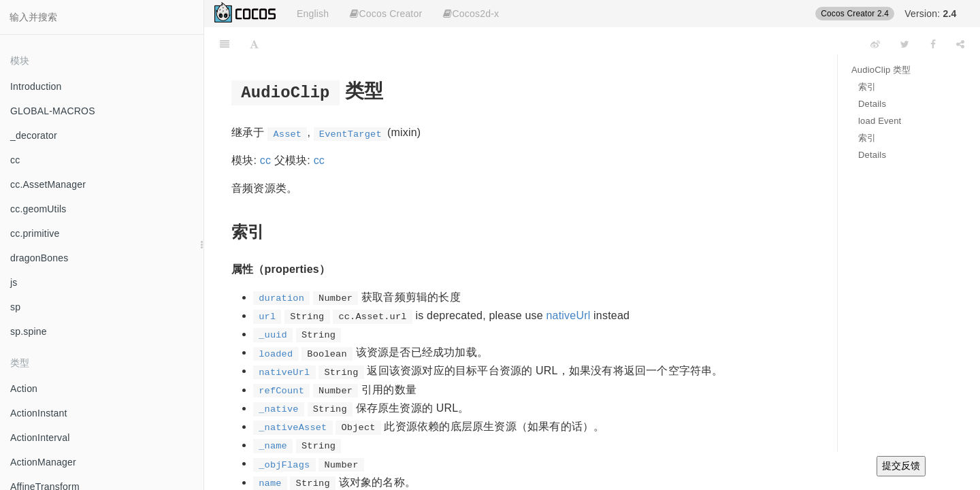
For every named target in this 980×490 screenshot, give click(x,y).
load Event (880, 121)
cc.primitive (35, 233)
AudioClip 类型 (881, 70)
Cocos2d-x (471, 14)
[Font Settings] (254, 44)
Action (24, 389)
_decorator (34, 135)
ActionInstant (39, 413)
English (313, 14)
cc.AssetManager (48, 184)
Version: (930, 14)
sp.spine (29, 331)
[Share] (960, 44)
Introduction (36, 86)
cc (15, 160)
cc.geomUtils (38, 209)
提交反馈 (901, 465)
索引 (867, 87)
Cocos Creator (386, 14)
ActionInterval (40, 438)
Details (872, 104)
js (14, 282)
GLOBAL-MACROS (53, 111)
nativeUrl (569, 315)
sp (15, 307)
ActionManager (43, 462)
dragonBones (39, 258)
